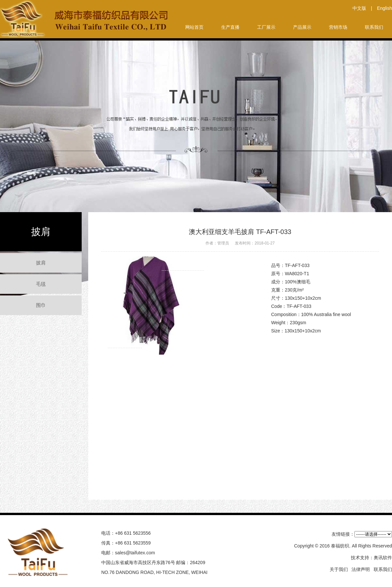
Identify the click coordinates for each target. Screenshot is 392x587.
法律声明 (361, 569)
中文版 (359, 8)
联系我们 (383, 569)
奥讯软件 (383, 558)
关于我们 (339, 569)
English (384, 8)
